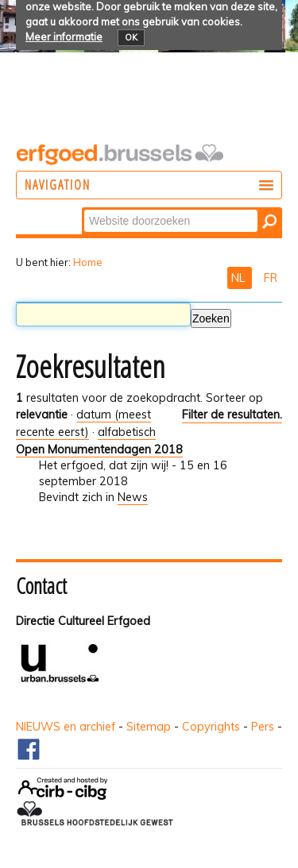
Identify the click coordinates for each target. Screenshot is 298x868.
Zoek (83, 208)
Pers (263, 727)
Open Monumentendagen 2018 (99, 449)
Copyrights (211, 727)
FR (271, 278)
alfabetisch (127, 432)
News (133, 497)
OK (131, 37)
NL (240, 278)
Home (88, 262)
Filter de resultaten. (232, 415)
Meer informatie (64, 37)
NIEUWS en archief (66, 727)
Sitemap (149, 727)
